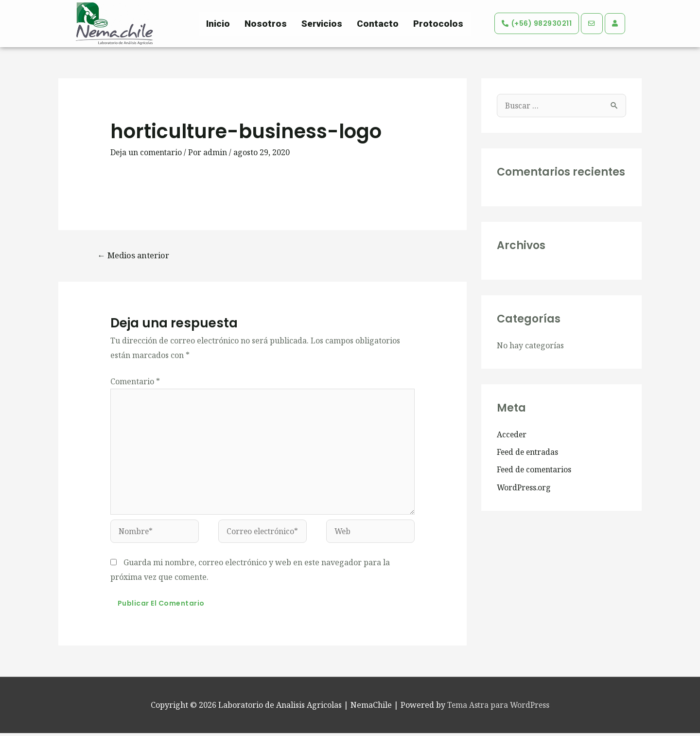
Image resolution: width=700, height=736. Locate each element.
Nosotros (266, 24)
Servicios (322, 24)
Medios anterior (135, 255)
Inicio (218, 24)
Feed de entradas (529, 452)
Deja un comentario (147, 152)
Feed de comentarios (535, 469)
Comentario (135, 382)
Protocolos (438, 24)
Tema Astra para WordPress (499, 708)
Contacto (378, 24)
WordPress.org (525, 487)
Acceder (512, 434)
